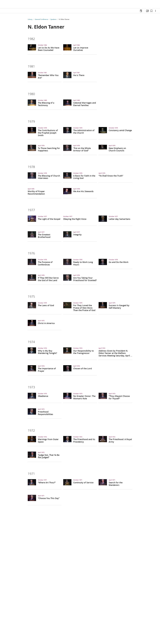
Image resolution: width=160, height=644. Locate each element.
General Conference (41, 19)
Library (30, 19)
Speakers (53, 19)
